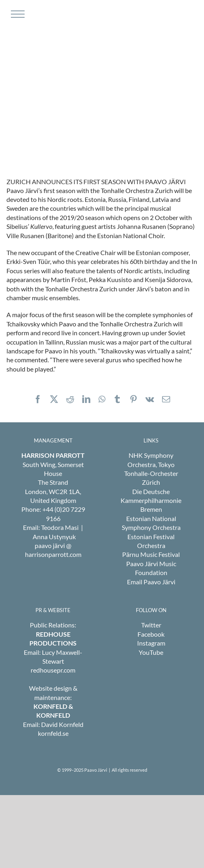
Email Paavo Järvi (151, 582)
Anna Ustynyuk (54, 537)
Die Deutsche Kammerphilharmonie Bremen (151, 500)
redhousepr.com (53, 670)
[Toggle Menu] (17, 14)
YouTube (151, 652)
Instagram (151, 643)
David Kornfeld (62, 724)
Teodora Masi (60, 527)
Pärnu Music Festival (151, 554)
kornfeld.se (53, 733)
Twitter (151, 625)
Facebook (151, 634)
